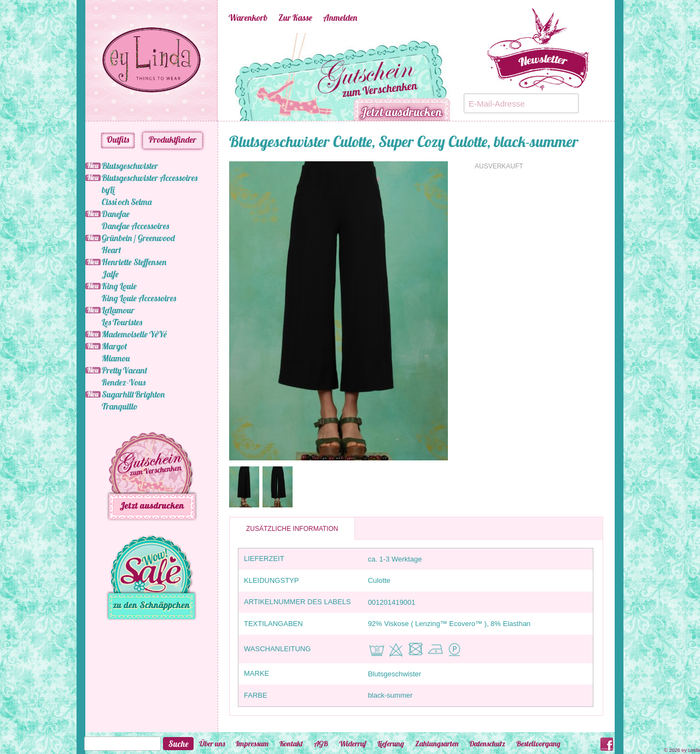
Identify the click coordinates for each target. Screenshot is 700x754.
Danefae (116, 214)
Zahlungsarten (437, 744)
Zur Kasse (295, 17)
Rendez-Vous (124, 382)
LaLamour (118, 310)
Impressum (252, 744)
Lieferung (391, 744)
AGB (321, 744)
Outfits (118, 139)
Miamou (116, 358)
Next (469, 77)
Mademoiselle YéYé (134, 334)
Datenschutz (487, 744)
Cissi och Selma (127, 202)
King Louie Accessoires (139, 298)
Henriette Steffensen (134, 262)
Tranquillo (120, 406)
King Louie (119, 286)
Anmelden (340, 17)
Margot (114, 346)
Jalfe (110, 274)
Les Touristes (122, 322)
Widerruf (353, 744)
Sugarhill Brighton (133, 394)
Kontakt (291, 744)
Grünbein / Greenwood (138, 238)
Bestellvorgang (538, 744)
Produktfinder (173, 139)
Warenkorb (248, 17)
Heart (111, 250)
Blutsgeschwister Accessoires (150, 178)
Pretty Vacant (124, 370)
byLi (108, 190)
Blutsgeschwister (130, 166)
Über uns (212, 744)
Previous (212, 77)
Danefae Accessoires (135, 226)
